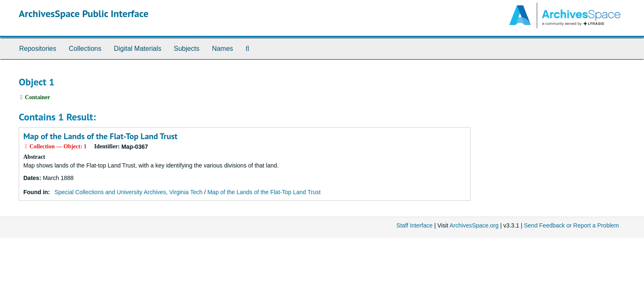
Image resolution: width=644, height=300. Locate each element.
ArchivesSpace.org (474, 225)
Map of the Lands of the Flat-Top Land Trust (100, 136)
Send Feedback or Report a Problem (571, 225)
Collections (85, 49)
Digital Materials (138, 49)
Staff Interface (415, 225)
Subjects (187, 49)
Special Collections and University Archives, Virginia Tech (129, 192)
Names (222, 49)
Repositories (38, 49)
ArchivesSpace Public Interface (84, 14)
